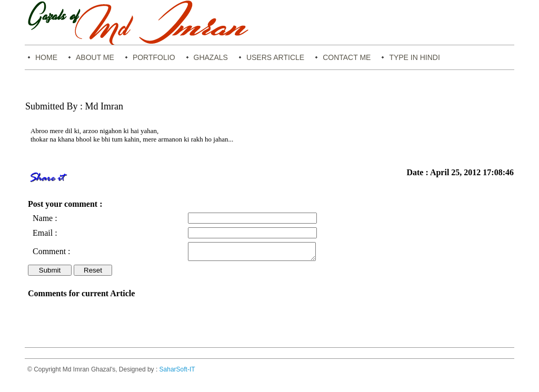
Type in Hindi (414, 57)
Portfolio (154, 57)
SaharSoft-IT (177, 373)
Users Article (275, 57)
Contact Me (347, 57)
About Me (95, 57)
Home (46, 57)
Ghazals (211, 57)
